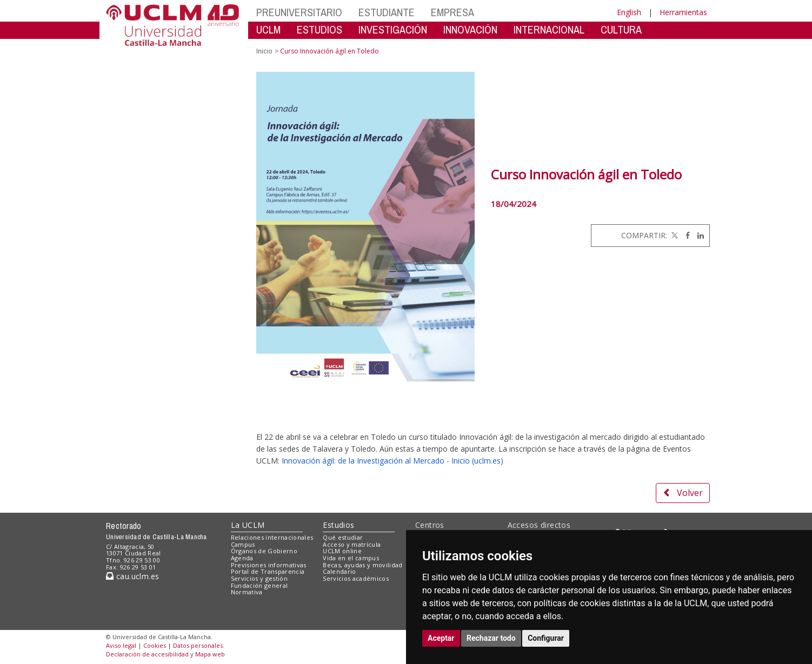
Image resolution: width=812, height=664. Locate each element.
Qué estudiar (343, 537)
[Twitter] (674, 235)
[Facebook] (685, 235)
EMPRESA (452, 12)
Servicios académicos (356, 578)
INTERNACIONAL (549, 29)
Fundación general (259, 585)
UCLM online (342, 551)
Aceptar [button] (441, 638)
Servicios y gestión (259, 578)
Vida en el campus (351, 558)
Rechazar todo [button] (491, 638)
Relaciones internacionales (272, 537)
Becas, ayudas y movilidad (362, 565)
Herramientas (683, 12)
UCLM (268, 29)
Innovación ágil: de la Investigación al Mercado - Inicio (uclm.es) (392, 461)
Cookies (155, 645)
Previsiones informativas (269, 565)
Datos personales (198, 645)
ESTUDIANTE (387, 12)
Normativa (247, 592)
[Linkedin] (698, 235)
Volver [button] (683, 493)
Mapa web (210, 654)
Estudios (338, 525)
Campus (243, 544)
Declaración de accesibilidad (147, 654)
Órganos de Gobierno (264, 551)
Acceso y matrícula (352, 544)
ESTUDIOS (320, 29)
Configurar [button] (546, 638)
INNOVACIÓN (470, 29)
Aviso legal (121, 645)
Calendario (339, 571)
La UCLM (248, 525)
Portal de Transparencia (268, 571)
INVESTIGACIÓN (393, 29)
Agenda (242, 558)
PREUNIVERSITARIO (299, 12)
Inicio (264, 51)
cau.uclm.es (132, 576)
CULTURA (621, 29)
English (629, 12)
